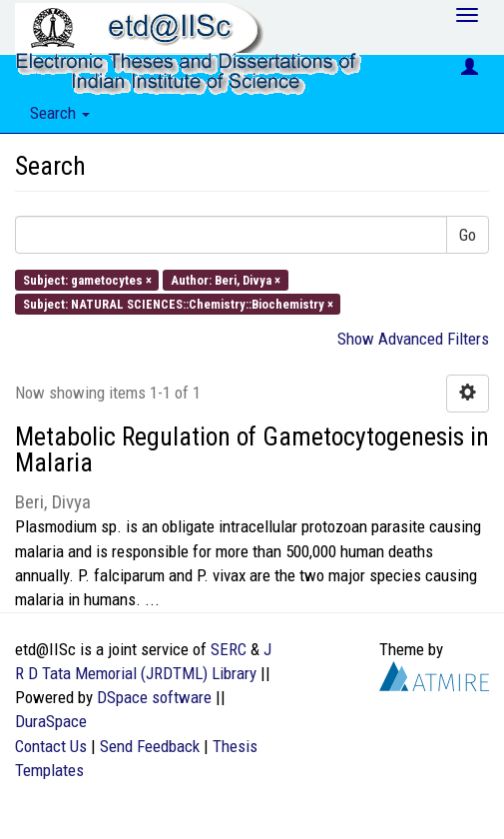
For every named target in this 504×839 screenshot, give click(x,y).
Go (468, 235)
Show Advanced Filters (413, 339)
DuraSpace (51, 721)
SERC (229, 649)
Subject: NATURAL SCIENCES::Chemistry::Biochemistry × (178, 303)
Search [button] (60, 113)
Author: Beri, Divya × (226, 279)
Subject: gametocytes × (87, 279)
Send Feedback (150, 746)
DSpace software (154, 697)
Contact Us (51, 746)
